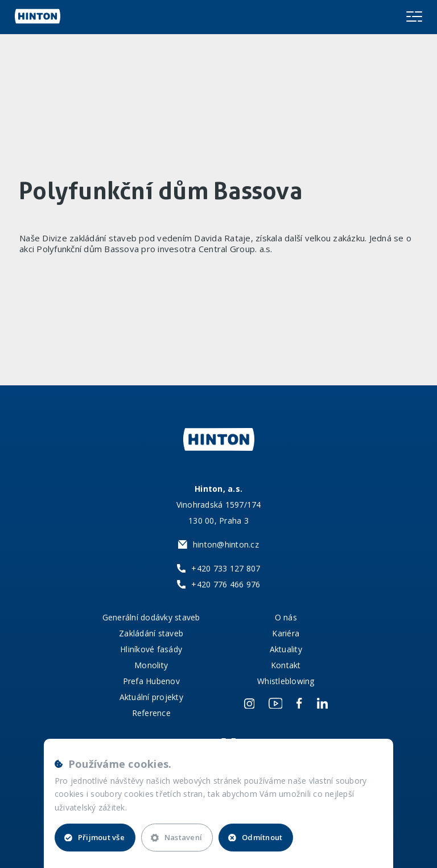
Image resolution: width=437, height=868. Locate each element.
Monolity (151, 665)
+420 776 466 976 (226, 584)
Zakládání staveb (151, 633)
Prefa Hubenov (151, 681)
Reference (151, 713)
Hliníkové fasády (151, 649)
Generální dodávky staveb (151, 617)
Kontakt (286, 665)
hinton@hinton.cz (226, 544)
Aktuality (286, 649)
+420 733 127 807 (226, 568)
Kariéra (286, 633)
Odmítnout (255, 837)
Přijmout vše (94, 837)
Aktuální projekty (151, 697)
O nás (286, 617)
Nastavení (176, 837)
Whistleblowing (286, 681)
